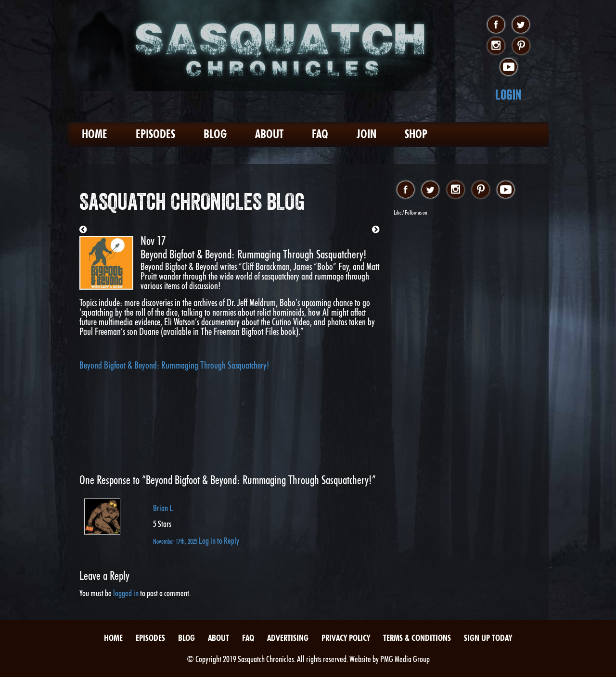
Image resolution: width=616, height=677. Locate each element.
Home (95, 134)
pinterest (521, 46)
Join (366, 134)
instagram (496, 46)
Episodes (155, 134)
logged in (126, 593)
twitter (521, 25)
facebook (496, 25)
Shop (416, 134)
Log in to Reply (219, 541)
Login (508, 95)
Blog (215, 134)
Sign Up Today (488, 638)
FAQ (320, 134)
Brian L (163, 508)
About (269, 134)
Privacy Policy (346, 638)
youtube (508, 67)
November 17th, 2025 (176, 541)
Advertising (288, 638)
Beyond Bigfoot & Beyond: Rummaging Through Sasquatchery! (174, 365)
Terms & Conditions (417, 638)
